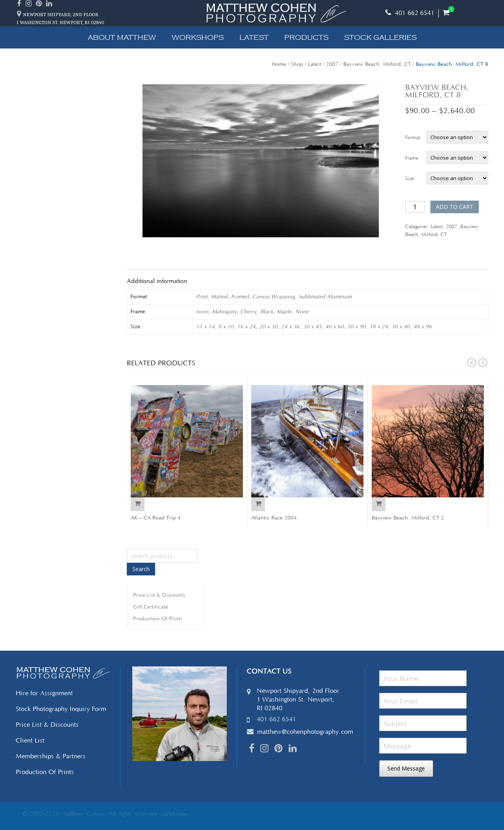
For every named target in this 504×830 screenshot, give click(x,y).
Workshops (198, 37)
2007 (332, 64)
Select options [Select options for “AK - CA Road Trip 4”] (138, 504)
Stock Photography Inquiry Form (61, 709)
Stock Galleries (380, 37)
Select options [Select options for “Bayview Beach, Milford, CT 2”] (379, 504)
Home (279, 64)
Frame (412, 158)
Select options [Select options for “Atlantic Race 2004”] (258, 504)
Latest (254, 37)
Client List (30, 741)
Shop (297, 64)
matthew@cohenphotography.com (305, 732)
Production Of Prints (158, 619)
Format (413, 138)
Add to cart (455, 207)
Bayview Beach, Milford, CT (377, 64)
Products (306, 37)
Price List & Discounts (159, 595)
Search (141, 569)
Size (409, 179)
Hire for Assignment (44, 693)
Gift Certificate (151, 607)
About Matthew (122, 37)
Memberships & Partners (51, 756)
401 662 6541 (410, 13)
